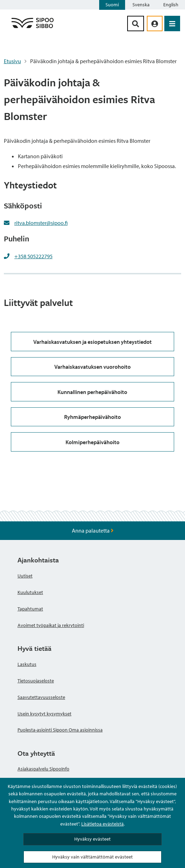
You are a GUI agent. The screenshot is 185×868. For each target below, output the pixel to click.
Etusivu (12, 61)
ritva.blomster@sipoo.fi (41, 223)
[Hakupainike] (136, 24)
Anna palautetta (93, 530)
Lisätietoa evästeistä (102, 824)
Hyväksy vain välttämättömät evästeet (92, 857)
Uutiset (25, 576)
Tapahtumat (30, 609)
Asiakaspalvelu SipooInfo (43, 769)
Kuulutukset (30, 592)
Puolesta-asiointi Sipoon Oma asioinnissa (60, 730)
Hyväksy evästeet (92, 839)
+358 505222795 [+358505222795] (33, 256)
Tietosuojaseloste (36, 681)
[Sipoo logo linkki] (33, 28)
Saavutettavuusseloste (41, 697)
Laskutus (27, 664)
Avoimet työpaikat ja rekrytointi (51, 625)
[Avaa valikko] (172, 24)
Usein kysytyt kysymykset (44, 714)
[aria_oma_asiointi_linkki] (155, 24)
